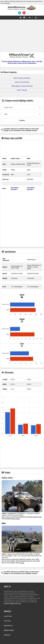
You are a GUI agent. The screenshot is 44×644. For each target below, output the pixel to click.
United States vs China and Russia (22, 86)
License (17, 519)
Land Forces (8, 616)
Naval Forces (8, 626)
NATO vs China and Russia (22, 78)
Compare (22, 120)
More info (7, 3)
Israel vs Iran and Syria (22, 82)
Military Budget (9, 630)
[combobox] (22, 107)
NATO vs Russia (22, 90)
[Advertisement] (22, 37)
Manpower (7, 635)
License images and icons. (13, 604)
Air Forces (7, 621)
